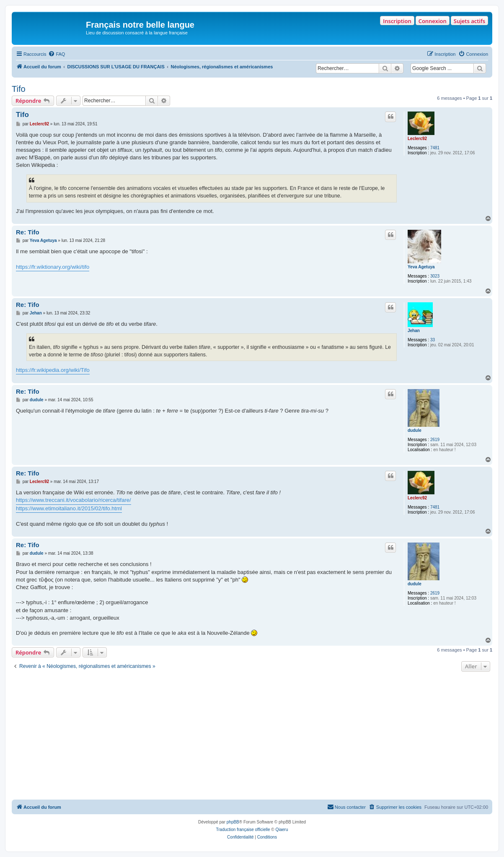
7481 (435, 148)
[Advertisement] (252, 737)
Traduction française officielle (243, 830)
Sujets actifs (469, 21)
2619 (435, 440)
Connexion (433, 21)
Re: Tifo (28, 232)
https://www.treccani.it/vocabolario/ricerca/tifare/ (74, 500)
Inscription (397, 21)
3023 (435, 276)
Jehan (414, 331)
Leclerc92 (417, 139)
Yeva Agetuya (421, 267)
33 (433, 340)
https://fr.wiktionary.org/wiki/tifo (53, 267)
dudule (415, 430)
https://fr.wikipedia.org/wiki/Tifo (53, 370)
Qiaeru (282, 830)
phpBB (233, 822)
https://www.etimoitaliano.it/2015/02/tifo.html (69, 508)
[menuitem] (57, 54)
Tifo (19, 89)
